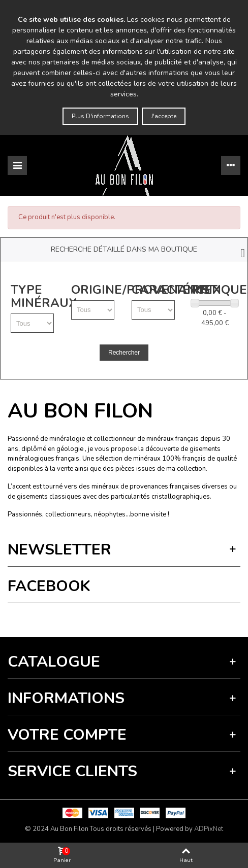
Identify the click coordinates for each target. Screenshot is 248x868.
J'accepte (164, 116)
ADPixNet (209, 829)
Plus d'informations (100, 116)
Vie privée (84, 618)
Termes (110, 618)
